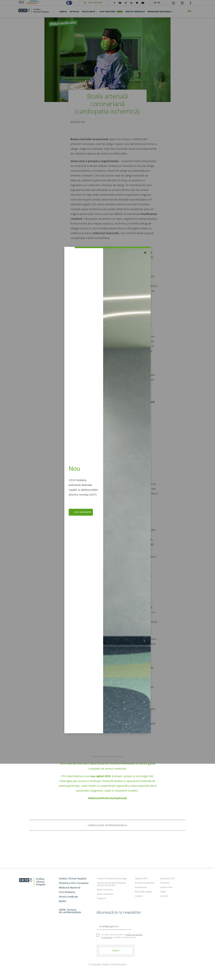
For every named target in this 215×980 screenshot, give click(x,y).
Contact (164, 896)
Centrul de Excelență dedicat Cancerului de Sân (111, 884)
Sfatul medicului (105, 894)
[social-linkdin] (131, 3)
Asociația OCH (167, 878)
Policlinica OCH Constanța (74, 883)
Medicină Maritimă (70, 888)
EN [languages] (155, 3)
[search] (173, 3)
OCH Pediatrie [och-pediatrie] (111, 12)
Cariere (139, 896)
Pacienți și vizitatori (145, 883)
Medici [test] (63, 12)
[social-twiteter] (137, 3)
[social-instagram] (126, 3)
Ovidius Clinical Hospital (73, 878)
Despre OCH (141, 878)
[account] (191, 3)
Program (101, 898)
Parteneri (165, 883)
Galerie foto (166, 887)
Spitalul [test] (74, 12)
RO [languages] (159, 3)
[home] (34, 10)
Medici (63, 901)
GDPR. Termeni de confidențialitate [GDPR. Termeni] (70, 911)
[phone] (90, 3)
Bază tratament (105, 890)
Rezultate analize (144, 892)
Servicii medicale (68, 897)
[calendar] (182, 3)
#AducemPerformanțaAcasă (108, 798)
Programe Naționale (160, 12)
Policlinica (90, 12)
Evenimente (141, 887)
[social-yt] (120, 3)
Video (163, 892)
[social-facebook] (114, 3)
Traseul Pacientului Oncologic (112, 878)
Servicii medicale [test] (135, 12)
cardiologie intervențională (107, 825)
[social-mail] (143, 3)
